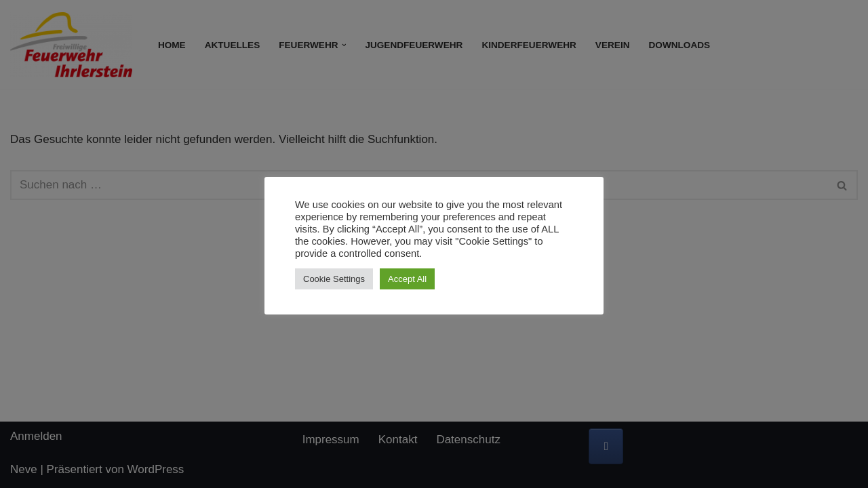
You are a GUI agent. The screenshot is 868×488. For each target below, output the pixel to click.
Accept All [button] (407, 279)
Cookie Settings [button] (334, 279)
